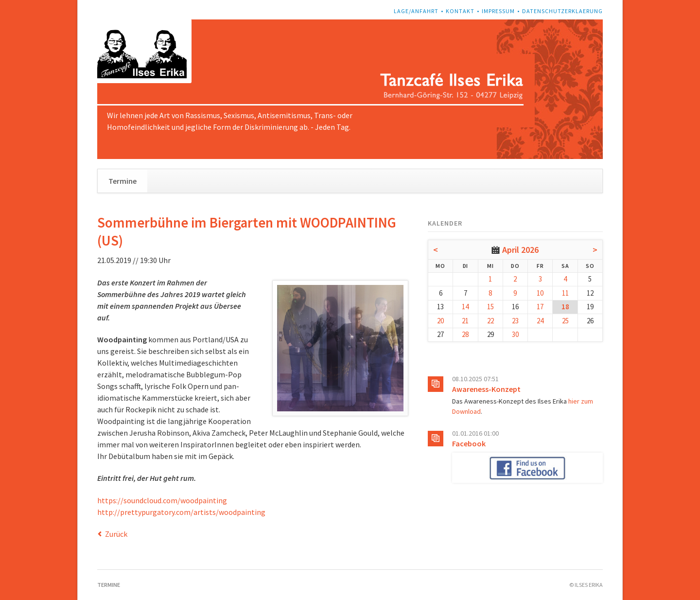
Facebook (469, 443)
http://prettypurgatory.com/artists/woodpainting (181, 512)
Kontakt (460, 11)
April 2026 (520, 250)
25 (565, 321)
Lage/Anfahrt (416, 11)
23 (515, 321)
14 (465, 307)
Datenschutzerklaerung (562, 11)
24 (540, 321)
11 (565, 293)
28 (465, 334)
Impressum (498, 11)
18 (565, 307)
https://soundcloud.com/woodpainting (162, 500)
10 (540, 293)
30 (515, 334)
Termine (122, 181)
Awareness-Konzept (486, 389)
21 (465, 321)
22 (490, 321)
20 (440, 321)
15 (490, 307)
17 (540, 307)
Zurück (116, 534)
